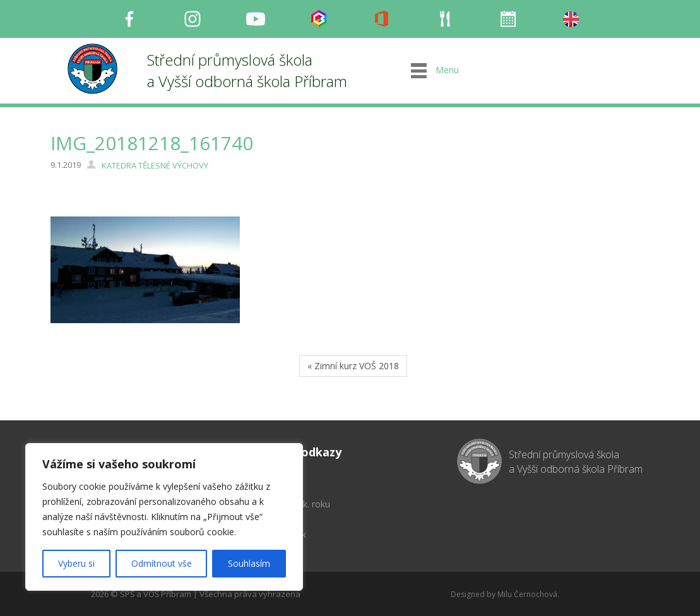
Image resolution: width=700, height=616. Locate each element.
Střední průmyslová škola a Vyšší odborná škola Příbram (247, 70)
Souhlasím (249, 563)
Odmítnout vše (162, 563)
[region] (164, 517)
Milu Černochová (527, 594)
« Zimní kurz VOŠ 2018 (353, 366)
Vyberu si (76, 563)
